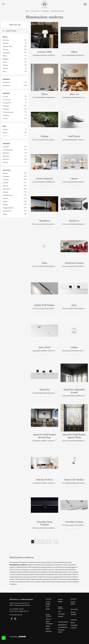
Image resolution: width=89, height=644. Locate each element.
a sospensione (8, 150)
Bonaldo (6, 43)
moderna (6, 136)
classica (5, 129)
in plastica (6, 109)
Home (27, 11)
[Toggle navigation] (85, 4)
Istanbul (5, 192)
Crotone (6, 183)
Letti (60, 611)
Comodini (61, 614)
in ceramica (7, 103)
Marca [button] (5, 37)
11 (56, 542)
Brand (73, 623)
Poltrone (49, 631)
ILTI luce (5, 49)
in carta (5, 96)
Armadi (61, 616)
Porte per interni (61, 631)
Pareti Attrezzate (49, 623)
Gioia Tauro (6, 189)
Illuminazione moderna (57, 11)
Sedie (48, 609)
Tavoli (48, 606)
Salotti (48, 629)
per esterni (6, 82)
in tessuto (6, 115)
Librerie (48, 619)
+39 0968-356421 (18, 609)
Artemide (6, 40)
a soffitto (6, 147)
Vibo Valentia (7, 211)
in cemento (7, 100)
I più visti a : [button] (7, 170)
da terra (5, 162)
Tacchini (5, 68)
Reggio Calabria (8, 208)
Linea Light (6, 53)
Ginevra (5, 186)
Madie (48, 626)
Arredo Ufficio (73, 603)
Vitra (4, 71)
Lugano (5, 201)
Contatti (74, 628)
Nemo (5, 56)
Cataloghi (74, 625)
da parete (6, 156)
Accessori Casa (35, 11)
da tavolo (6, 159)
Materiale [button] (6, 93)
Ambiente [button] (6, 79)
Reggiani (6, 59)
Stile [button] (4, 126)
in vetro (5, 118)
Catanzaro (6, 176)
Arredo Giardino (73, 613)
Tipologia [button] (6, 143)
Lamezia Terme (8, 195)
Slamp (5, 62)
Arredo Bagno (60, 600)
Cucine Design (48, 603)
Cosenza (6, 179)
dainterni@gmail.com (21, 611)
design (5, 132)
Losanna (5, 198)
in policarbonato (8, 112)
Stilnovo (5, 65)
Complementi (63, 627)
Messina (5, 205)
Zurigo (5, 214)
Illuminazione (45, 11)
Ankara (5, 173)
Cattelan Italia (7, 46)
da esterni (6, 153)
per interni (6, 85)
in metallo (6, 106)
